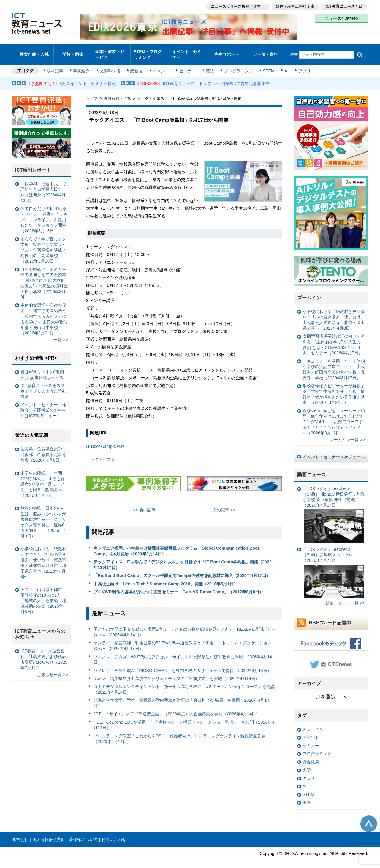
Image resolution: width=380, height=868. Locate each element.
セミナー (186, 66)
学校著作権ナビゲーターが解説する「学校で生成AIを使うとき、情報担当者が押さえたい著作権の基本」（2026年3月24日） (334, 389)
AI (284, 66)
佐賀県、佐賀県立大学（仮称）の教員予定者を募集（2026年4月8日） (43, 449)
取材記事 (56, 66)
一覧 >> (61, 335)
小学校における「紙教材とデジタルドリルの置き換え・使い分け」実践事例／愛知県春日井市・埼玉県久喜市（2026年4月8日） (334, 315)
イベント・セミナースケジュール (334, 452)
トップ (92, 93)
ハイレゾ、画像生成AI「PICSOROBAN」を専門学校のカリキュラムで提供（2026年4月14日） (183, 665)
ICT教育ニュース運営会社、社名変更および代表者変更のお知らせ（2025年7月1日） (44, 654)
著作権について (83, 834)
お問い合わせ (114, 834)
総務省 (137, 66)
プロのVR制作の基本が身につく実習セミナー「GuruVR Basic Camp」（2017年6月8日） (179, 587)
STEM (266, 66)
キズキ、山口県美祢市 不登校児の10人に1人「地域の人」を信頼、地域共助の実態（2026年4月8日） (43, 596)
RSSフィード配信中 (331, 617)
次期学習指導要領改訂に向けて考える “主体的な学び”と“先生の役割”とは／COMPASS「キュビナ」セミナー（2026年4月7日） (334, 339)
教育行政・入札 (34, 52)
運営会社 (20, 834)
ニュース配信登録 (341, 18)
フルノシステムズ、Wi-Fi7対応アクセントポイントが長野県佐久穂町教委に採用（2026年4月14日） (183, 654)
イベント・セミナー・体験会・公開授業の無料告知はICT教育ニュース (43, 405)
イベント (161, 66)
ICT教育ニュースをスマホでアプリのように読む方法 (43, 386)
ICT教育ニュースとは (344, 6)
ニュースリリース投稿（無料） (236, 6)
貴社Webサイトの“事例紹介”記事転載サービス (42, 370)
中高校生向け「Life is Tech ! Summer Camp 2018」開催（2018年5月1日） (166, 578)
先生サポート (227, 52)
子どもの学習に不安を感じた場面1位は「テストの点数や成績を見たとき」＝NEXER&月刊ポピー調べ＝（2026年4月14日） (185, 627)
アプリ (301, 66)
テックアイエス (101, 454)
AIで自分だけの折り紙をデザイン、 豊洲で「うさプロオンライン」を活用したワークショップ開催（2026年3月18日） (44, 215)
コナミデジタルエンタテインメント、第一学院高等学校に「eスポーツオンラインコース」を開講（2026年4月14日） (184, 684)
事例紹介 (83, 66)
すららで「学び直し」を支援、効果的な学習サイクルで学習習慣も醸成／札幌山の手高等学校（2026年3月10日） (43, 245)
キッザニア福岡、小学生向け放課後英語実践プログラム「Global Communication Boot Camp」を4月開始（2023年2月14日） (176, 546)
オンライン (313, 724)
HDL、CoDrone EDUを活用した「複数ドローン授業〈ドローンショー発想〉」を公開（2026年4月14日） (184, 720)
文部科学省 (110, 66)
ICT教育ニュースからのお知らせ (40, 629)
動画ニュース (311, 470)
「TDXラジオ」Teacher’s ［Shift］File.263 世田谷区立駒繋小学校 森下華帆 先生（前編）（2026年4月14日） (334, 509)
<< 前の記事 (144, 505)
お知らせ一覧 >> (52, 669)
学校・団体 (73, 52)
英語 (208, 66)
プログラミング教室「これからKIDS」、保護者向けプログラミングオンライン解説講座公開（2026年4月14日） (180, 734)
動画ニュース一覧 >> (345, 598)
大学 (307, 765)
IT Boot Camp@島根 (106, 441)
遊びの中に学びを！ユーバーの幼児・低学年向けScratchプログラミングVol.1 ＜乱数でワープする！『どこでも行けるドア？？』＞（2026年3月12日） (334, 417)
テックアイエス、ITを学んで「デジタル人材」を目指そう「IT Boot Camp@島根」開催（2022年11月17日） (183, 560)
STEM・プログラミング (150, 52)
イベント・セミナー (187, 52)
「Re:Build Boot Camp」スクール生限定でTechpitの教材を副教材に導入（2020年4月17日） (182, 570)
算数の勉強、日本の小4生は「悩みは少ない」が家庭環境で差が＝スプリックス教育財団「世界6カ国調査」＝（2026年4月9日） (43, 517)
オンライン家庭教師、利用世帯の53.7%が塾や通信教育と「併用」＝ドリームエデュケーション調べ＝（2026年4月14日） (183, 641)
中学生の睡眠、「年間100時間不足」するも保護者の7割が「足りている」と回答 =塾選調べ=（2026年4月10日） (43, 479)
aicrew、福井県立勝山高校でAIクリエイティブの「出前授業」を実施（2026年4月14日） (176, 673)
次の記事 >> (224, 505)
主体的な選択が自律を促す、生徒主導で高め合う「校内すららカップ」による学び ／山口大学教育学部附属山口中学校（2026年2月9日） (44, 314)
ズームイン (309, 293)
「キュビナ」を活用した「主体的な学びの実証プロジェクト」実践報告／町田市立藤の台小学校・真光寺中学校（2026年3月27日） (334, 364)
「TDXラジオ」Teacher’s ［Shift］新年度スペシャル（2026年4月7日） (333, 567)
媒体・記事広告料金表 (294, 6)
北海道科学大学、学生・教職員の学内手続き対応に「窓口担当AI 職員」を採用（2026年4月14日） (181, 698)
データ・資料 (265, 52)
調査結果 (311, 757)
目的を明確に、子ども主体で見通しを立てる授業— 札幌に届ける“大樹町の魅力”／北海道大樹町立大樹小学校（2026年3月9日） (44, 278)
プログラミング (236, 66)
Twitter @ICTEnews (331, 659)
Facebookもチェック (331, 638)
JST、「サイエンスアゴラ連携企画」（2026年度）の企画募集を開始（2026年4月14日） (177, 709)
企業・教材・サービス (110, 52)
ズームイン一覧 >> (347, 435)
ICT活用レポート (33, 165)
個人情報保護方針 (49, 834)
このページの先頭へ (369, 819)
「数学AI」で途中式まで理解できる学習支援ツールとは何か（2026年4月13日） (43, 187)
